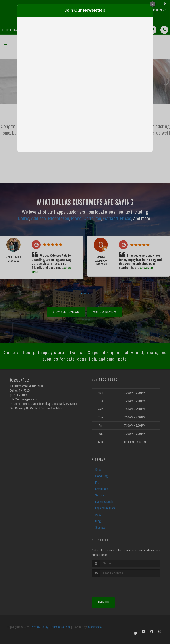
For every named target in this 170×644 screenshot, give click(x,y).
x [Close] (153, 4)
